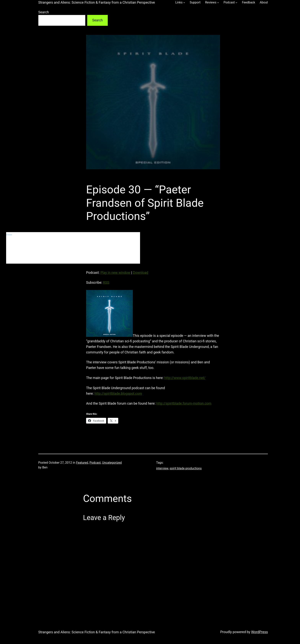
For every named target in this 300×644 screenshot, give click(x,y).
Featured (82, 463)
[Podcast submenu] (236, 2)
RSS (106, 282)
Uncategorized (112, 463)
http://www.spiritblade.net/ (185, 378)
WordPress (260, 632)
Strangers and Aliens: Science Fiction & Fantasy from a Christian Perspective (97, 2)
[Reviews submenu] (218, 2)
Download (141, 273)
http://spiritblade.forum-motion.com (184, 403)
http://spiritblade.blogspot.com (118, 393)
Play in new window (115, 273)
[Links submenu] (184, 2)
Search (44, 12)
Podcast (95, 463)
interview (162, 468)
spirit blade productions (186, 468)
